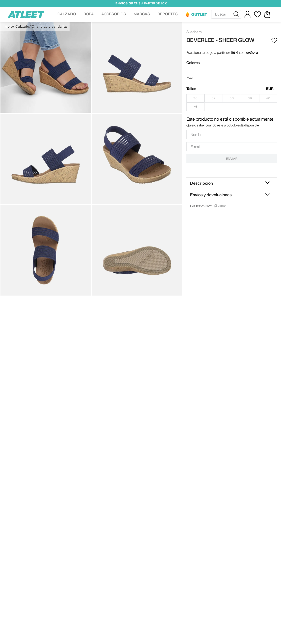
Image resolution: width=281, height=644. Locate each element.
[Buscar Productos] (237, 14)
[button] (67, 14)
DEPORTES (168, 14)
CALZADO (67, 14)
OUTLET (199, 14)
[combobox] (226, 14)
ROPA (89, 14)
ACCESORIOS (114, 14)
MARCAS (142, 14)
